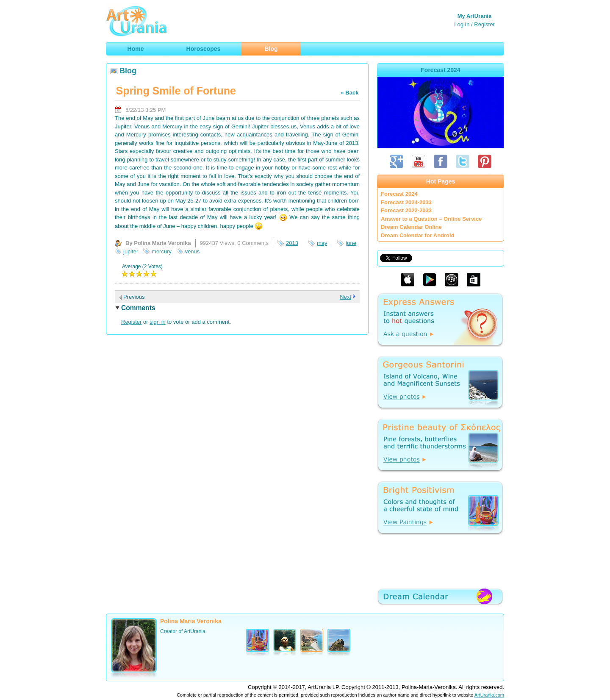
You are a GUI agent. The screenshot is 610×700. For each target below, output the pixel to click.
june (351, 243)
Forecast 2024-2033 (406, 202)
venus (193, 251)
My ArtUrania (474, 16)
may (322, 243)
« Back (349, 93)
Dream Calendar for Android (418, 235)
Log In (462, 24)
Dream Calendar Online (411, 227)
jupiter (131, 251)
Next (345, 297)
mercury (162, 251)
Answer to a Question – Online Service (431, 219)
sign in (158, 322)
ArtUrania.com (489, 695)
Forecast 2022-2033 (406, 210)
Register (484, 24)
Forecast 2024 (399, 194)
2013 (292, 243)
